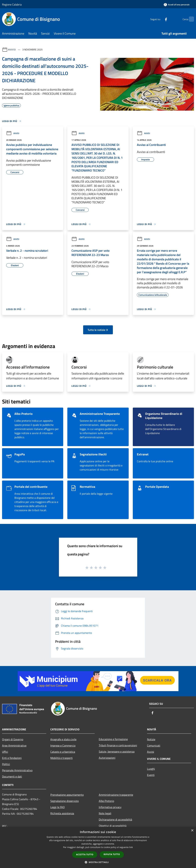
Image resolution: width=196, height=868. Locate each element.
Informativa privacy (110, 807)
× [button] (192, 831)
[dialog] (98, 847)
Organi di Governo (13, 739)
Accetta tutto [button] (85, 854)
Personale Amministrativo (17, 770)
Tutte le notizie (98, 330)
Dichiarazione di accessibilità (115, 819)
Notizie (151, 739)
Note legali (105, 813)
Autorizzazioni (107, 758)
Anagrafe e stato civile (63, 739)
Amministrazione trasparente (116, 795)
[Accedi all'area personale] (177, 5)
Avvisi (12, 49)
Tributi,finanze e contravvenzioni (118, 745)
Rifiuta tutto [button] (112, 854)
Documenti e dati (12, 776)
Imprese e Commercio (63, 745)
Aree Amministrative (14, 745)
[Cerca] (190, 19)
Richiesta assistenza (62, 813)
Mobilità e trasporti (61, 758)
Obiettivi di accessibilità (113, 826)
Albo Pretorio (106, 801)
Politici (6, 764)
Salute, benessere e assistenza (117, 752)
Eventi (151, 775)
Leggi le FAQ (58, 807)
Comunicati (154, 745)
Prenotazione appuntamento (67, 795)
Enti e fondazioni (12, 758)
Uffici (5, 752)
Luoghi (151, 769)
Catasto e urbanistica (63, 752)
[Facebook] (159, 19)
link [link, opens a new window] (131, 847)
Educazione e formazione (113, 739)
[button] (98, 862)
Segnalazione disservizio (65, 801)
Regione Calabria (12, 4)
